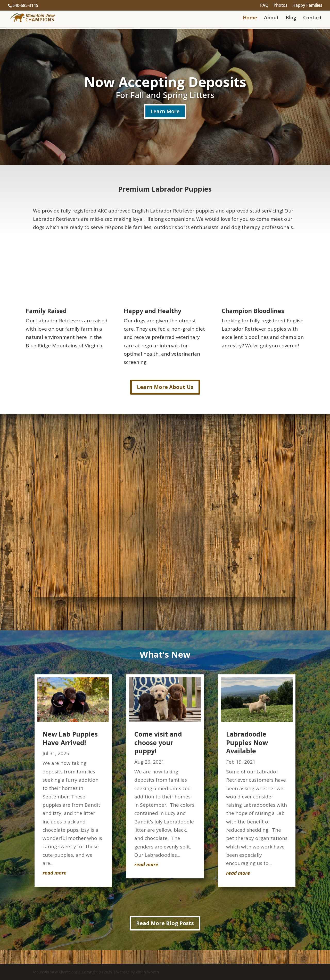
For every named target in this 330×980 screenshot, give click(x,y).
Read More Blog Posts (165, 923)
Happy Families (307, 6)
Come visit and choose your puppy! (158, 742)
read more (55, 873)
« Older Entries (52, 899)
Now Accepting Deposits (165, 82)
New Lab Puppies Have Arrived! (70, 738)
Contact (312, 18)
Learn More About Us (165, 387)
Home (250, 18)
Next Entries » (279, 899)
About (271, 18)
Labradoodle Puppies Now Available (247, 742)
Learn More (165, 111)
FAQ (264, 6)
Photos (280, 6)
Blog (291, 18)
